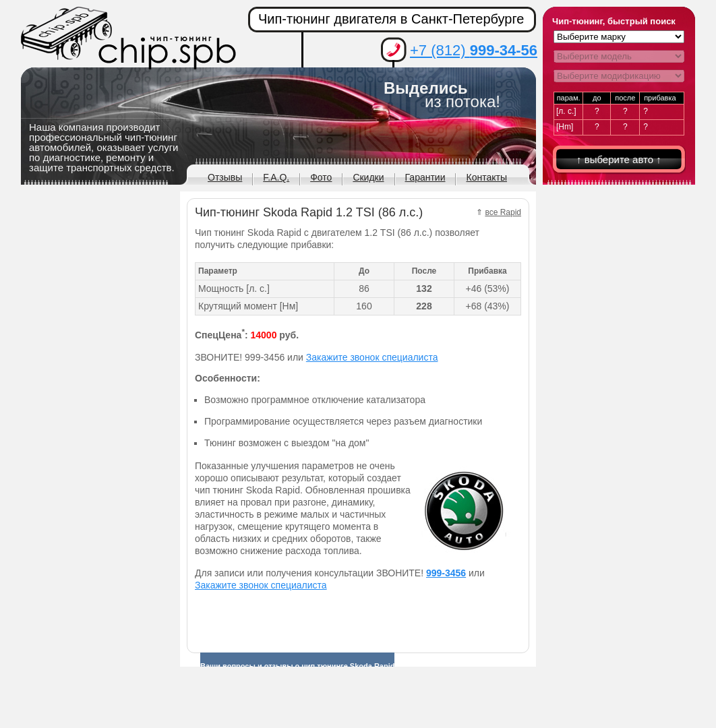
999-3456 (446, 573)
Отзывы (225, 177)
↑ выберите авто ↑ (619, 159)
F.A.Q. (276, 177)
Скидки (368, 177)
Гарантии (425, 177)
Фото (321, 177)
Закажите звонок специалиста (372, 357)
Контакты (486, 177)
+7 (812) (474, 50)
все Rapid (503, 212)
